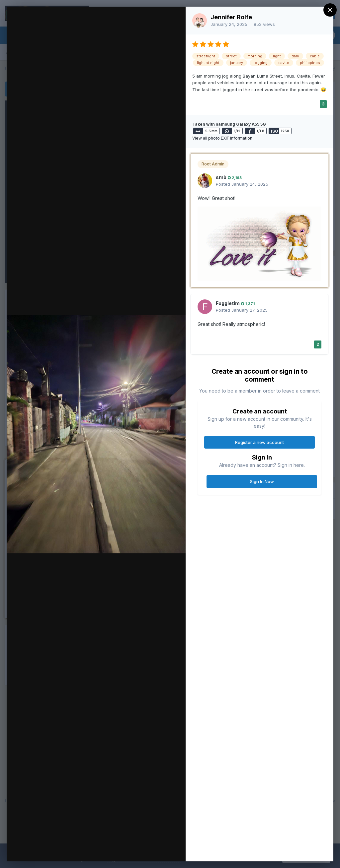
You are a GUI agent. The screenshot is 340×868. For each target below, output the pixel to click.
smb (221, 177)
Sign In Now (262, 481)
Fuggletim (228, 303)
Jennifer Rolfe (231, 17)
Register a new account (259, 442)
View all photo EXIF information (222, 138)
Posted (242, 184)
